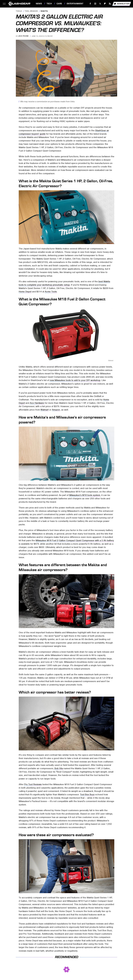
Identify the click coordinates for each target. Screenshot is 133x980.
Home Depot (25, 292)
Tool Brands (31, 11)
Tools (19, 11)
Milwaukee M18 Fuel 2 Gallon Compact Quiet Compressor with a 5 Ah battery (75, 540)
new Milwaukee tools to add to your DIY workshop (75, 380)
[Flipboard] (105, 4)
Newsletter (122, 4)
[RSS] (110, 4)
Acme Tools (51, 292)
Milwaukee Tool (108, 626)
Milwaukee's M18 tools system (85, 495)
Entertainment (75, 4)
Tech (49, 4)
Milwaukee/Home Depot (106, 749)
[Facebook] (90, 4)
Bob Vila (59, 768)
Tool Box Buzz (87, 794)
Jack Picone (23, 36)
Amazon (56, 410)
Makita (44, 11)
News (39, 4)
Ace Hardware (37, 403)
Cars (59, 4)
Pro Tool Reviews (33, 784)
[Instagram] (95, 4)
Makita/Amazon (108, 242)
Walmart (111, 360)
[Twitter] (100, 4)
